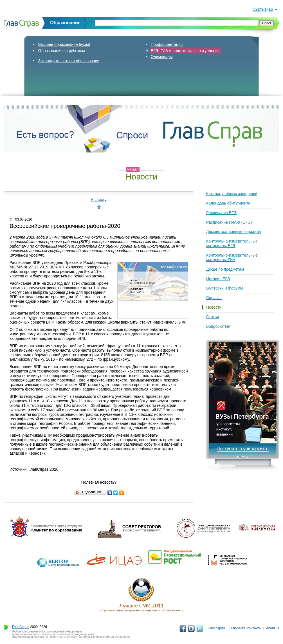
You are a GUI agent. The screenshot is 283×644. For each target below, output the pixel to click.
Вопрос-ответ (218, 326)
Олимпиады (162, 57)
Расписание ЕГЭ (221, 213)
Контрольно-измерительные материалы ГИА (232, 257)
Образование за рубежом (62, 50)
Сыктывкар (263, 9)
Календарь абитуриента (228, 203)
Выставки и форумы (225, 288)
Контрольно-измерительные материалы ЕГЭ (232, 243)
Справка (214, 298)
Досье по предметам (225, 269)
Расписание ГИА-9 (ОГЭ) (229, 222)
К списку (99, 199)
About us (273, 628)
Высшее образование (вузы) (64, 44)
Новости (214, 307)
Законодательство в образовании (69, 60)
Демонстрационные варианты (234, 232)
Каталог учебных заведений (232, 194)
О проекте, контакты (246, 628)
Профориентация (167, 44)
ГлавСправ (21, 627)
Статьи (213, 317)
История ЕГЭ (218, 279)
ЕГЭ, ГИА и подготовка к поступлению (186, 50)
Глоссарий (217, 628)
